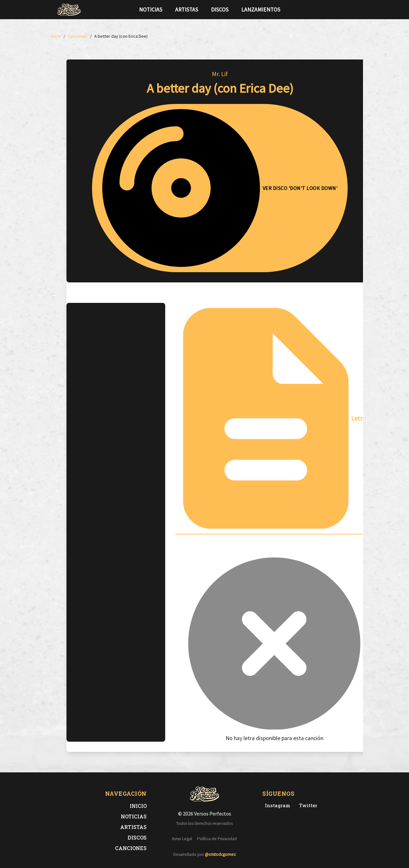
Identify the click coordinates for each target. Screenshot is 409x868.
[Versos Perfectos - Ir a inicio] (69, 10)
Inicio (138, 806)
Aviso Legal (182, 839)
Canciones (131, 848)
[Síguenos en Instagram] (350, 10)
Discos (220, 10)
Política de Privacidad (217, 839)
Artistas (187, 10)
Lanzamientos (261, 10)
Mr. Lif (220, 74)
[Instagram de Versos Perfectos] (276, 805)
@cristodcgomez (220, 854)
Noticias (151, 10)
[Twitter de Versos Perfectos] (307, 805)
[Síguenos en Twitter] (340, 10)
